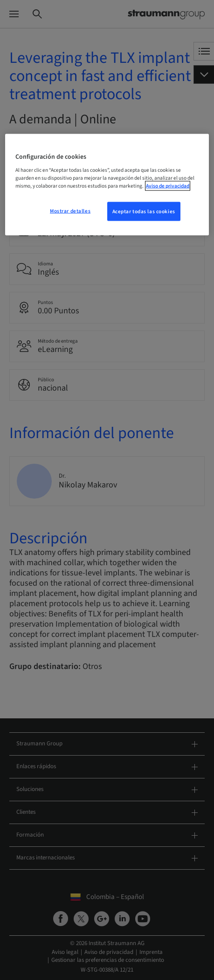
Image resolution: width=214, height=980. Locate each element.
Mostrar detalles (70, 211)
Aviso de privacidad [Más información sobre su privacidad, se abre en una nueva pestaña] (168, 186)
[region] (107, 185)
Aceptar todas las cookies (144, 211)
